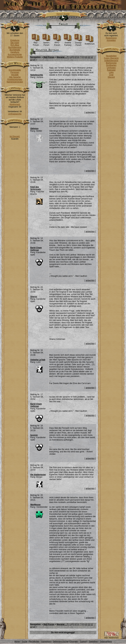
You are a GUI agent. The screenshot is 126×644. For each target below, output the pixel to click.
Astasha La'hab (38, 360)
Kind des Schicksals (36, 188)
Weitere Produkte (15, 57)
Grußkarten (111, 65)
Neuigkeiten (111, 56)
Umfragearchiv (15, 114)
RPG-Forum (57, 43)
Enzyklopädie (15, 70)
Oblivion (34, 129)
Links (111, 72)
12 (92, 57)
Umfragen (111, 68)
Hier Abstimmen (111, 637)
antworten (90, 112)
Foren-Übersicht (111, 58)
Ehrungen (74, 641)
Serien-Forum (46, 43)
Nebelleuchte (37, 75)
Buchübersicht (15, 47)
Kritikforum (90, 43)
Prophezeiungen (15, 79)
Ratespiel (111, 70)
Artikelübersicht (111, 61)
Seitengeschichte (61, 641)
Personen (15, 72)
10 (86, 57)
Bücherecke (111, 63)
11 (89, 57)
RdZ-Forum (36, 43)
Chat (111, 75)
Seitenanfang (106, 641)
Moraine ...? (62, 57)
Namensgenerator (15, 82)
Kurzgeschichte (15, 54)
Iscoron (34, 435)
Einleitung (15, 40)
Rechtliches (34, 641)
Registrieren (111, 38)
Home (59, 14)
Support (83, 641)
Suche (67, 14)
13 (31, 60)
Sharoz (34, 297)
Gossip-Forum (78, 43)
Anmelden (111, 40)
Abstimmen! (15, 104)
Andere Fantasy (68, 43)
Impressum (46, 641)
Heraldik (15, 75)
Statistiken (93, 641)
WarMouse (35, 505)
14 (34, 60)
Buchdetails (15, 50)
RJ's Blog (15, 45)
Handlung (15, 52)
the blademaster (38, 475)
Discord (111, 77)
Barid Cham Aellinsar (36, 249)
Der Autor (15, 43)
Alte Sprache (15, 77)
